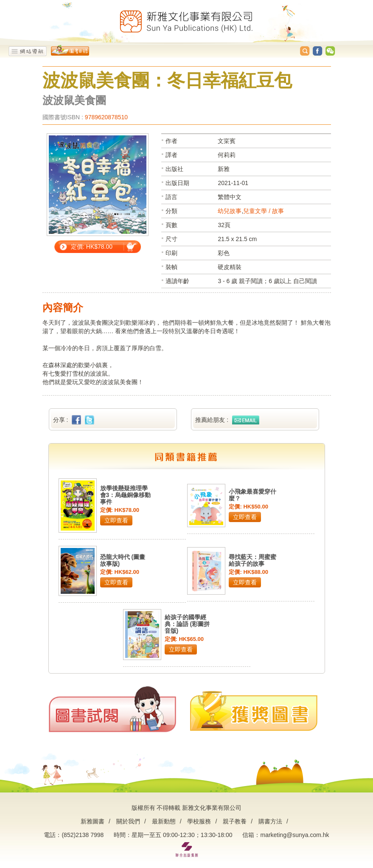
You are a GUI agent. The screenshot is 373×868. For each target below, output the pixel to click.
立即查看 (116, 520)
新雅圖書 (93, 821)
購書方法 (270, 821)
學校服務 (199, 821)
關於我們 (128, 821)
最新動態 (164, 821)
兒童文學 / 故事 (264, 211)
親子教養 (235, 821)
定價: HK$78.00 (92, 247)
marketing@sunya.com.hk (294, 835)
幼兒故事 (230, 211)
